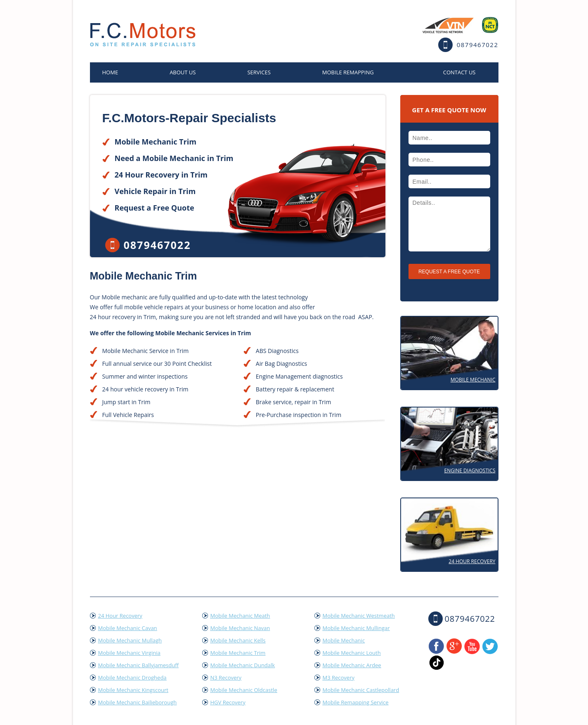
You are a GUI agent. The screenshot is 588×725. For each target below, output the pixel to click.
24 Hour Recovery (472, 561)
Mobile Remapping (348, 72)
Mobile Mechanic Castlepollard (361, 690)
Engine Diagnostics (470, 470)
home (110, 72)
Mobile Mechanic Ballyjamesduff (138, 665)
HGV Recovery (228, 702)
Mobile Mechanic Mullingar (356, 628)
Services (259, 72)
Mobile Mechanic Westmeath (359, 616)
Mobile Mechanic (473, 380)
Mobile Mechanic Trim (238, 653)
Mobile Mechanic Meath (240, 616)
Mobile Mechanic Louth (352, 653)
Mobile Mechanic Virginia (129, 653)
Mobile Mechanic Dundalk (243, 665)
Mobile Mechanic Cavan (128, 628)
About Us (183, 72)
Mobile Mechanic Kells (238, 640)
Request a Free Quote (155, 208)
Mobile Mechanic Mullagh (130, 640)
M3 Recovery (339, 678)
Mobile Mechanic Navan (240, 628)
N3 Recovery (226, 678)
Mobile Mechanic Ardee (352, 665)
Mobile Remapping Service (356, 702)
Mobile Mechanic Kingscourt (133, 690)
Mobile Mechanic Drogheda (132, 678)
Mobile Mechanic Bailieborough (138, 702)
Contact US (459, 72)
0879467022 (478, 45)
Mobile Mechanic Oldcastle (244, 690)
